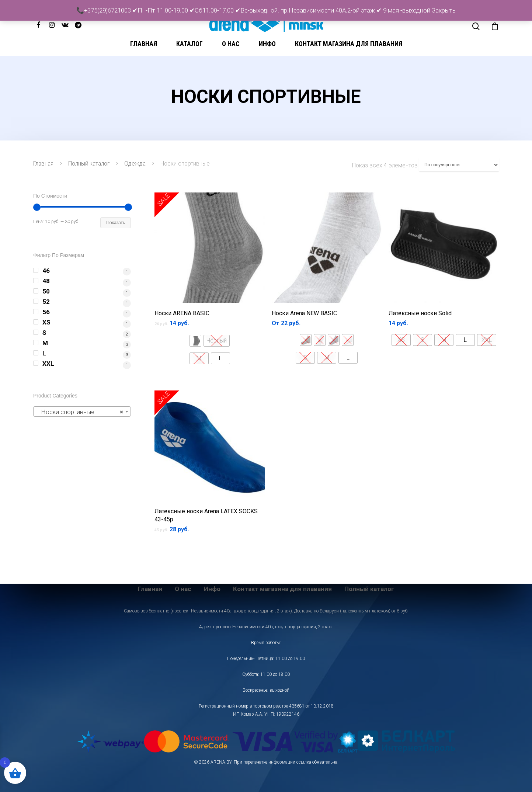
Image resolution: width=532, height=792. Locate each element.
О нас (231, 44)
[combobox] (82, 411)
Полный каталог (89, 164)
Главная (144, 44)
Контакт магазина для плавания (349, 44)
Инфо (267, 44)
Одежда (135, 164)
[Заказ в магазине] (459, 165)
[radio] (195, 341)
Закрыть (444, 10)
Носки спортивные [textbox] (80, 412)
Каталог (189, 44)
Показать (116, 223)
